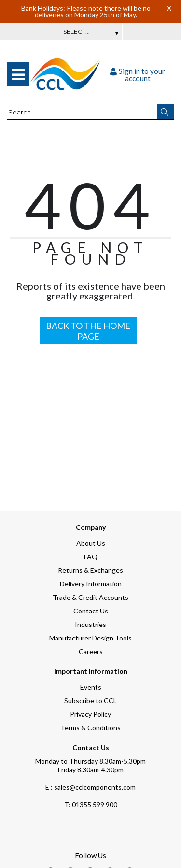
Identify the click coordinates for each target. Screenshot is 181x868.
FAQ (91, 557)
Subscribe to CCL (90, 701)
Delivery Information (91, 584)
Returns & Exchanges (90, 570)
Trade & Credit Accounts (90, 597)
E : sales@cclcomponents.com (90, 787)
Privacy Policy (90, 714)
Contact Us (91, 611)
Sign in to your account (138, 75)
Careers (91, 651)
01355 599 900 (91, 804)
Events (91, 687)
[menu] (18, 74)
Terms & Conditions (90, 728)
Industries (90, 624)
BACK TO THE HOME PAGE (88, 331)
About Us (91, 543)
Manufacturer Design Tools (90, 638)
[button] (165, 112)
